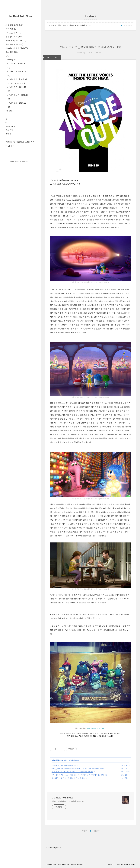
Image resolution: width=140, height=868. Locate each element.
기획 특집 (11, 29)
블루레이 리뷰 (14, 37)
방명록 (8, 134)
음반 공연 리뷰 (14, 44)
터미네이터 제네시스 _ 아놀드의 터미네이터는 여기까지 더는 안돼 (78, 775)
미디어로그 (10, 126)
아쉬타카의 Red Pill (16, 41)
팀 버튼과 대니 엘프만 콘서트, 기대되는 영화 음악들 (72, 772)
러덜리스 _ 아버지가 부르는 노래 (65, 765)
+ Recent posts (53, 848)
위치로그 (9, 130)
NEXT (97, 831)
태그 (7, 122)
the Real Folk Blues (20, 16)
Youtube (73, 864)
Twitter (59, 864)
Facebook (66, 864)
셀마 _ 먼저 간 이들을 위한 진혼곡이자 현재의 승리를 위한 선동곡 (78, 768)
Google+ (80, 864)
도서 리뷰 (12, 52)
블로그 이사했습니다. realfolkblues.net (68, 801)
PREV (84, 831)
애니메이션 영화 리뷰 (17, 48)
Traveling (11, 60)
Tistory (118, 864)
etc (9, 111)
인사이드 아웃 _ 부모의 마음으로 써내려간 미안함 (70, 25)
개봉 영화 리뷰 (14, 25)
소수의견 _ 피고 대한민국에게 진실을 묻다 (68, 778)
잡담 (9, 56)
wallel (133, 864)
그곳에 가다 (16, 33)
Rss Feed (50, 864)
